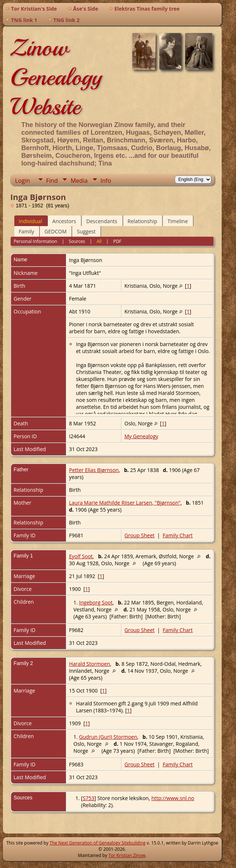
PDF (117, 241)
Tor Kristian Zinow (127, 855)
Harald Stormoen (90, 664)
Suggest (86, 231)
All (99, 241)
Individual (30, 221)
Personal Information (35, 241)
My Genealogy (141, 436)
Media (79, 181)
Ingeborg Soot (96, 602)
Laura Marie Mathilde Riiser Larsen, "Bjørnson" (125, 503)
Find (52, 181)
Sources (77, 241)
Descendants (102, 221)
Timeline (178, 221)
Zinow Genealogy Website (56, 77)
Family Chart (178, 535)
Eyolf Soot (81, 556)
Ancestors (64, 221)
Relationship (143, 221)
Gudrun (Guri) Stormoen (108, 737)
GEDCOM (55, 231)
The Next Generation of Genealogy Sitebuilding (98, 843)
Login (23, 181)
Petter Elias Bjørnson (94, 470)
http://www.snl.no (173, 798)
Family (26, 231)
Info (106, 181)
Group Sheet (139, 535)
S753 (88, 798)
